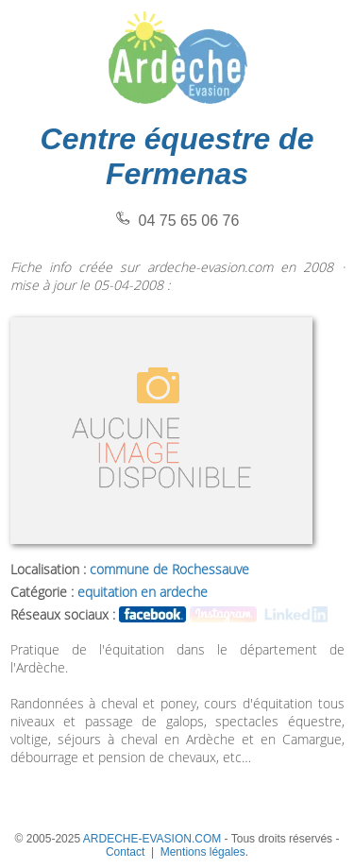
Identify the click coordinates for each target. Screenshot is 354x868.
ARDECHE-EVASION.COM (152, 839)
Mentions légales (203, 852)
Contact (125, 852)
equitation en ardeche (143, 592)
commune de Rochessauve (169, 569)
